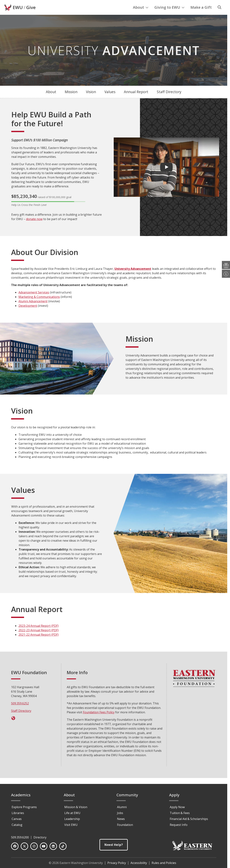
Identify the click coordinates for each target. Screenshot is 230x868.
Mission (71, 99)
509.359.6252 (20, 711)
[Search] (219, 15)
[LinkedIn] (53, 848)
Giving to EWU (169, 15)
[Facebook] (15, 848)
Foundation (125, 826)
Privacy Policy (117, 864)
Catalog (17, 826)
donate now (34, 227)
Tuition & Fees (180, 815)
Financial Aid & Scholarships (189, 821)
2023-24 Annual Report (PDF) (39, 633)
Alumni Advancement (33, 309)
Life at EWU (72, 815)
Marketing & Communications (39, 304)
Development (28, 313)
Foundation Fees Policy (99, 720)
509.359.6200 (20, 839)
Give (31, 15)
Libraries (18, 815)
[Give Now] (13, 726)
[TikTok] (63, 848)
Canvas (17, 821)
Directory (40, 839)
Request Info (179, 826)
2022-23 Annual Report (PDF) (39, 638)
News (121, 821)
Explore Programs (24, 809)
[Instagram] (34, 848)
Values (110, 99)
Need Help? (114, 847)
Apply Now (177, 809)
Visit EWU (71, 826)
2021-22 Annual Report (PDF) (39, 642)
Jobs (120, 815)
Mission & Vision (76, 809)
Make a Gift (201, 15)
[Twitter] (24, 848)
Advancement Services (34, 300)
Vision (91, 99)
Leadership (72, 821)
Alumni (122, 809)
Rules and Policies (164, 864)
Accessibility (139, 864)
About (141, 15)
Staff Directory (169, 99)
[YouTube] (44, 848)
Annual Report (136, 99)
